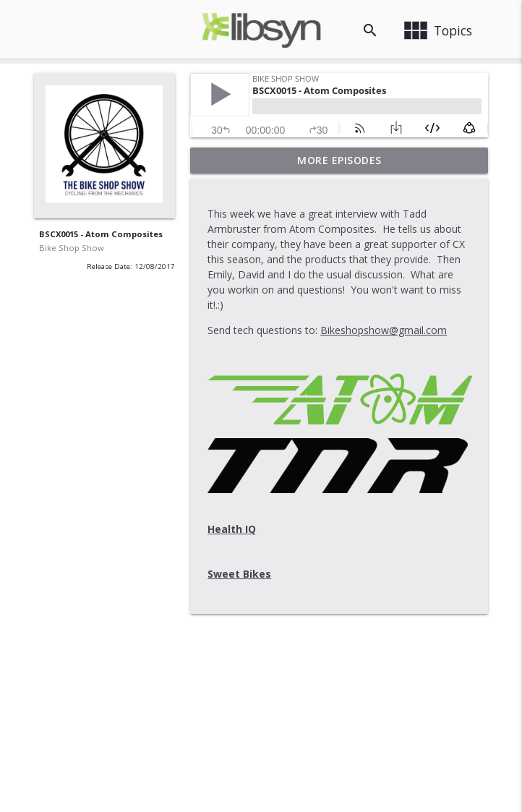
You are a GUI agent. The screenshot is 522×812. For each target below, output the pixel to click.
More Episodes (339, 160)
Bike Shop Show (72, 248)
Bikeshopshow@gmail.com (384, 330)
